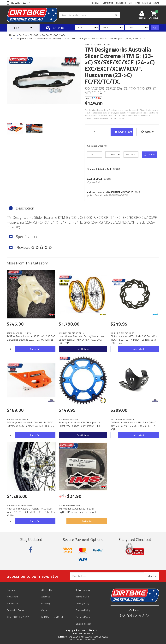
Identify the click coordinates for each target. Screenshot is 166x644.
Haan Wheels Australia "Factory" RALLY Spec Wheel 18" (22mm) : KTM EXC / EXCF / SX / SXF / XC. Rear (31, 512)
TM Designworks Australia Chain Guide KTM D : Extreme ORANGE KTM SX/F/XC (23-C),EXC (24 (30, 424)
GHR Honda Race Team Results (144, 3)
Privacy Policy (83, 603)
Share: (93, 98)
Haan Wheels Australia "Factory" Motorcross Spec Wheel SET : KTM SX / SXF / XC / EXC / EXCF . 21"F (82, 340)
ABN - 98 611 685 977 (18, 617)
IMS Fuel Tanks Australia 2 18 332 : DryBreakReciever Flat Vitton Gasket (77, 510)
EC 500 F (34, 35)
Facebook (121, 3)
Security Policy (83, 617)
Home (12, 35)
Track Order (12, 603)
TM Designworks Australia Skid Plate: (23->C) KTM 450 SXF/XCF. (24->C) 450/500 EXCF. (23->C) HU (134, 426)
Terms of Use (82, 597)
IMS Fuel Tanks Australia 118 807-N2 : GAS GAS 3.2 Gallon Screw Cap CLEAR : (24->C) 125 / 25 (31, 338)
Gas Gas (23, 35)
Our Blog (46, 603)
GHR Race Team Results (53, 617)
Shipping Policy (83, 624)
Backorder (87, 521)
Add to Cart (123, 132)
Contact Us (108, 3)
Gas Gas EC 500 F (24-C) (53, 35)
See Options (83, 349)
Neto (94, 639)
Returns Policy (83, 610)
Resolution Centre (16, 610)
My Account (12, 597)
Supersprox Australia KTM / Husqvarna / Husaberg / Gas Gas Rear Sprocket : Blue (80, 424)
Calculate (150, 154)
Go (155, 28)
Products (23, 28)
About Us (95, 3)
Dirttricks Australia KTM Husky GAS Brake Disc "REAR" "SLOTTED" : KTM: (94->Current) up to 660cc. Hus (134, 340)
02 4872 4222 (20, 3)
